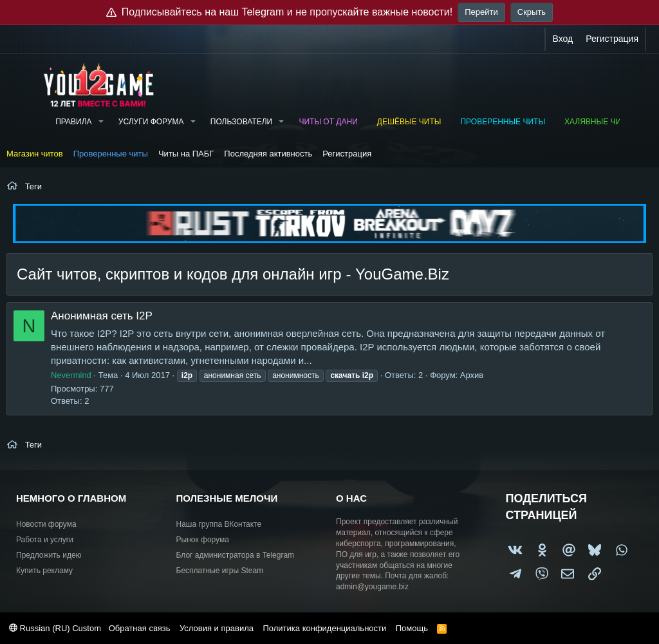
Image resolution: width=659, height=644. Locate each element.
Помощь (412, 628)
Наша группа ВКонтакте (219, 524)
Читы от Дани (328, 122)
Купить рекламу (44, 571)
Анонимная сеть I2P (102, 316)
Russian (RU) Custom (55, 628)
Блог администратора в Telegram (236, 555)
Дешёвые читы (409, 122)
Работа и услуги (45, 540)
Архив (472, 375)
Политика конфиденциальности (324, 628)
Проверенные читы (503, 122)
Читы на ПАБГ (186, 154)
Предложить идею (49, 555)
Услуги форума (151, 122)
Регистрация (347, 154)
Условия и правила (217, 628)
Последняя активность (268, 154)
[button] (100, 122)
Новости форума (46, 524)
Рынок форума (203, 540)
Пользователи (241, 122)
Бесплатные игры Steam (220, 571)
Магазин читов (35, 154)
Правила (73, 122)
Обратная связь (140, 628)
